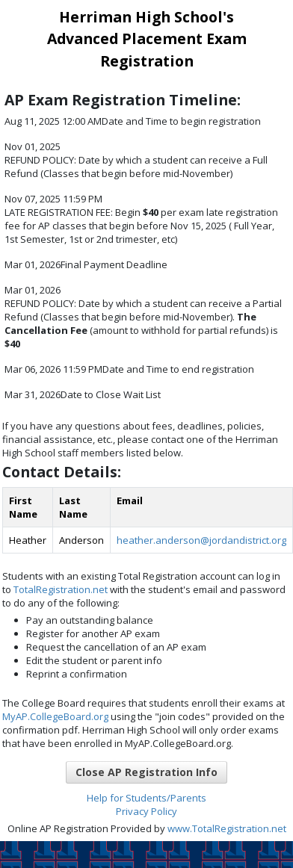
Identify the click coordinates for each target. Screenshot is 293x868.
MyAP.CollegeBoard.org (55, 716)
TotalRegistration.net (61, 589)
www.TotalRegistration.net (227, 828)
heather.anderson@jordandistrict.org (201, 540)
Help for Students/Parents (146, 798)
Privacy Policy (146, 811)
